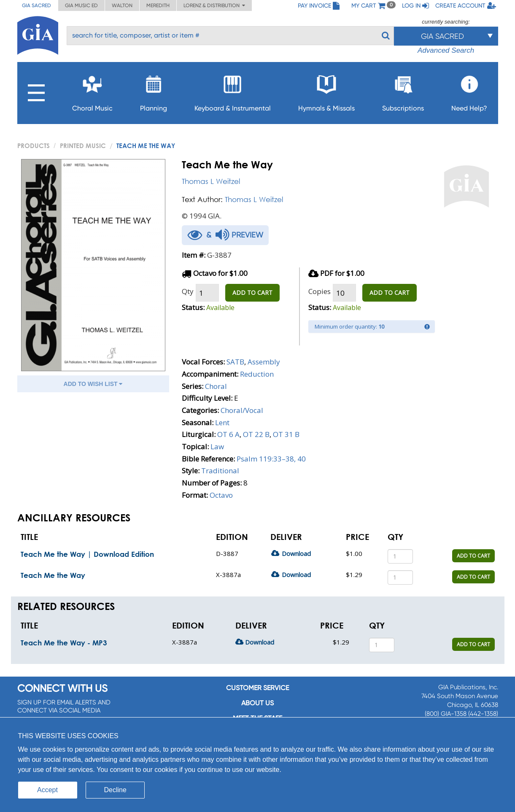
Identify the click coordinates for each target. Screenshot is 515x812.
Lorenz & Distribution (214, 5)
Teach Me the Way (53, 575)
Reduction (257, 374)
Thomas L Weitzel (211, 181)
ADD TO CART (252, 293)
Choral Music (92, 91)
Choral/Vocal (242, 410)
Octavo (221, 495)
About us (257, 703)
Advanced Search (446, 50)
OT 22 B (256, 434)
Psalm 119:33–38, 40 (271, 459)
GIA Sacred (36, 5)
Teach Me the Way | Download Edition (87, 554)
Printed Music (83, 146)
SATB (235, 362)
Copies (320, 291)
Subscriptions (403, 91)
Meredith (158, 5)
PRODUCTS (34, 146)
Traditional (220, 471)
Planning (154, 91)
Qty (188, 291)
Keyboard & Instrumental (233, 91)
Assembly (264, 362)
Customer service (257, 688)
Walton (122, 5)
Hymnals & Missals (326, 91)
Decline (115, 790)
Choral (216, 386)
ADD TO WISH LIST (93, 384)
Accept (47, 790)
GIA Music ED (81, 5)
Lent (222, 422)
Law (217, 446)
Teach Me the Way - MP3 (64, 643)
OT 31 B (286, 434)
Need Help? (469, 91)
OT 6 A (228, 434)
